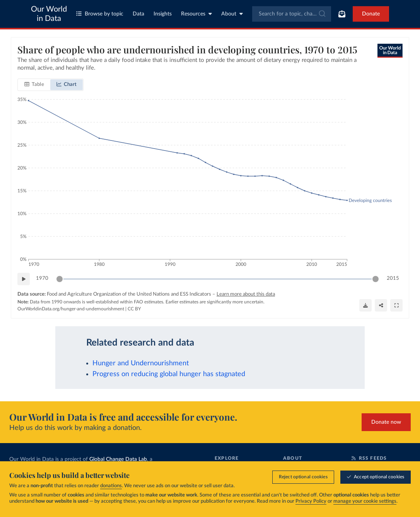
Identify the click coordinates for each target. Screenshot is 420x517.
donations (111, 486)
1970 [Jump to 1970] (42, 278)
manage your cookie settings (365, 501)
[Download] (365, 305)
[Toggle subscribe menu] (342, 14)
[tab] (34, 85)
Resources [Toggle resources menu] (196, 14)
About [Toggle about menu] (232, 14)
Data (138, 14)
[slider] (60, 279)
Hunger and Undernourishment (141, 363)
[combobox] (292, 14)
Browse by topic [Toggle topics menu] (100, 14)
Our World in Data (49, 14)
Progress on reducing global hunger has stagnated (169, 374)
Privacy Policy (311, 501)
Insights (163, 14)
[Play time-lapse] (24, 279)
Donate (371, 14)
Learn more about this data (246, 294)
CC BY (134, 309)
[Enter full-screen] (396, 305)
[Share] (381, 305)
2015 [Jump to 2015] (393, 278)
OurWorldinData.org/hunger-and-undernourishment (71, 309)
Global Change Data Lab (118, 459)
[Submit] (322, 14)
